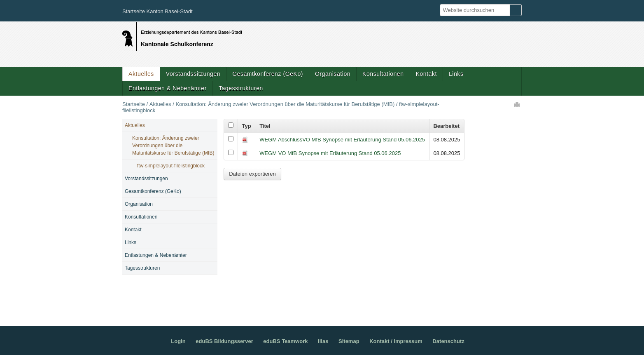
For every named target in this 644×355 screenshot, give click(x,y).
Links (456, 74)
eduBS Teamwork (285, 341)
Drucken (518, 104)
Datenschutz (448, 341)
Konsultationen (383, 74)
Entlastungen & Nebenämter (168, 88)
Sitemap (349, 341)
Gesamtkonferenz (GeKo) (268, 74)
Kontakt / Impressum (396, 341)
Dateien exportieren (252, 174)
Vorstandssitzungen (193, 74)
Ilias (323, 341)
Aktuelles (141, 74)
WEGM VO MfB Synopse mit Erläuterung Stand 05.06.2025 (330, 153)
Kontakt (426, 74)
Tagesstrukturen (241, 88)
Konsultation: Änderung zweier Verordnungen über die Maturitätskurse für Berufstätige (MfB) (285, 104)
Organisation (333, 74)
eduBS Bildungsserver (224, 341)
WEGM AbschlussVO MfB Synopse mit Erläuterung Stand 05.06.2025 (342, 140)
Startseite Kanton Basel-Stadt (157, 11)
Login (178, 341)
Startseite (134, 104)
